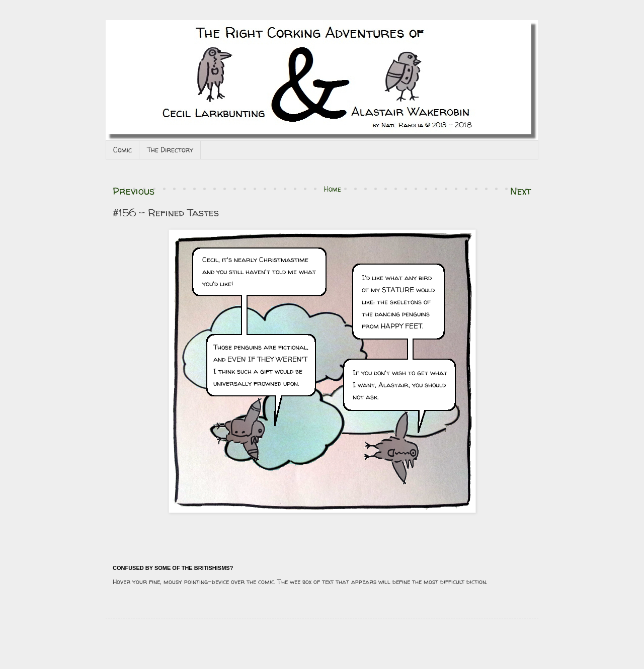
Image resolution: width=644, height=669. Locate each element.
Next (521, 191)
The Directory (170, 150)
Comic (123, 150)
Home (333, 189)
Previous (134, 191)
